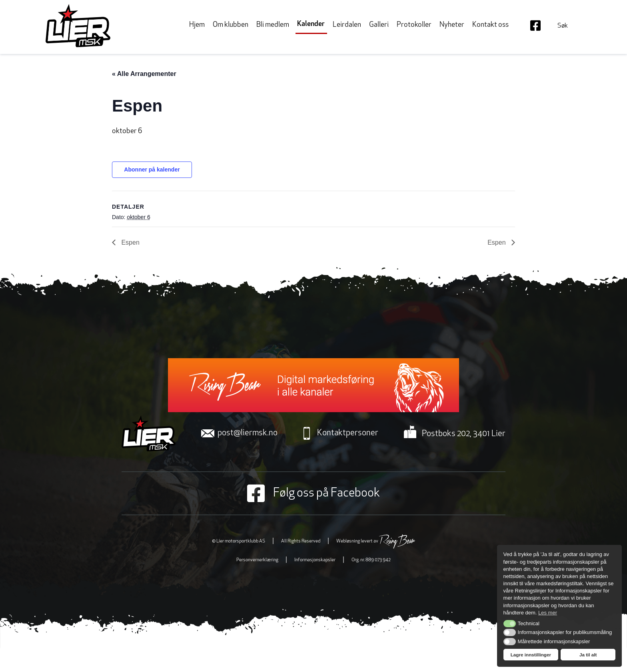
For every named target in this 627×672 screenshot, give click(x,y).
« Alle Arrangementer (144, 74)
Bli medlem (273, 25)
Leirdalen (347, 25)
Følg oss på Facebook (313, 493)
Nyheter (452, 25)
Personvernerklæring (257, 560)
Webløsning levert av (376, 541)
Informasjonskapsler (315, 560)
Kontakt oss (490, 25)
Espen (130, 242)
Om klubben (231, 25)
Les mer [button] (548, 613)
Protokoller (414, 25)
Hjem (197, 25)
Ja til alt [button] (588, 655)
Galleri (379, 25)
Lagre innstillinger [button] (531, 655)
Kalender (311, 24)
